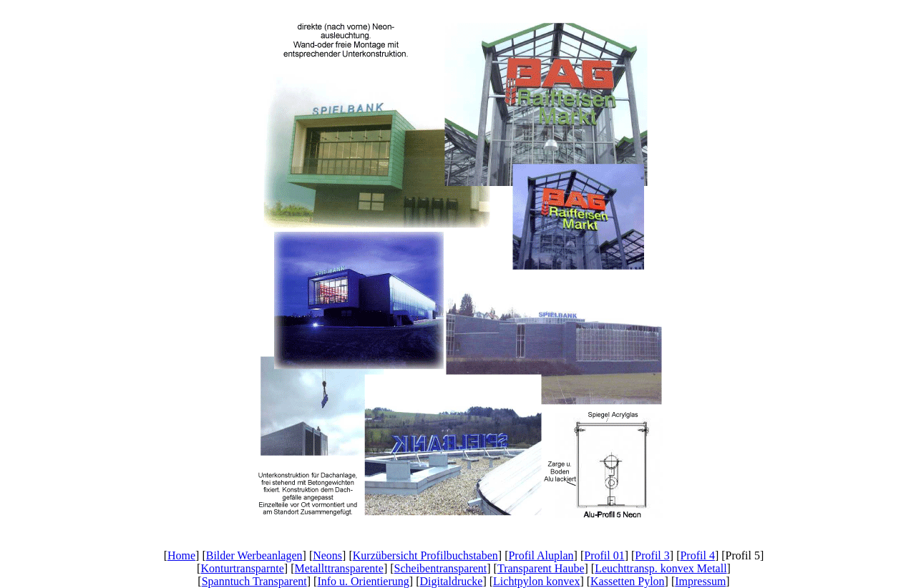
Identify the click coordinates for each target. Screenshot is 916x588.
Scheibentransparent (441, 568)
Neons (327, 555)
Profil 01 (604, 555)
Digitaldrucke (451, 581)
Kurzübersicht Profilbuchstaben (425, 555)
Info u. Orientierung (363, 581)
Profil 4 (697, 555)
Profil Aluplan (541, 555)
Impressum (700, 581)
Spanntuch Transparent (254, 581)
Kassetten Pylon (628, 581)
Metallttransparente (338, 568)
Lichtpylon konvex (536, 581)
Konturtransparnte (242, 568)
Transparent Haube (541, 568)
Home (181, 555)
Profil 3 (652, 555)
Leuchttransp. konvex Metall (661, 568)
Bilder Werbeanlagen (254, 555)
